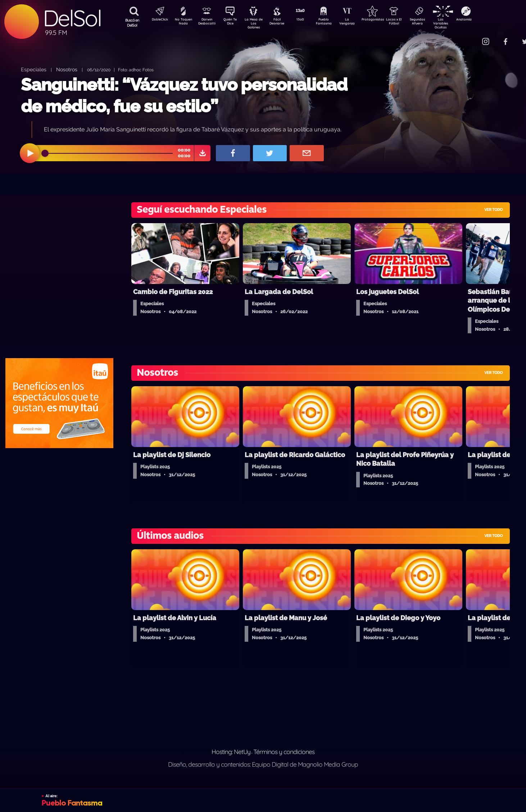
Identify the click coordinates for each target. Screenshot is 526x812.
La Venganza (359, 23)
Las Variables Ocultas (460, 23)
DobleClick (157, 20)
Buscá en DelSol (132, 23)
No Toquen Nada (182, 23)
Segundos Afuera (434, 23)
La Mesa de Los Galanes (258, 23)
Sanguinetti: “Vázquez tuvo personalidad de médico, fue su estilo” (184, 95)
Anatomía (485, 20)
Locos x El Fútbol (409, 23)
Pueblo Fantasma (334, 23)
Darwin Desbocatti (208, 23)
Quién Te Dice (233, 23)
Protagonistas (384, 20)
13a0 (308, 20)
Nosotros (67, 69)
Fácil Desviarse (283, 23)
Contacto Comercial (471, 37)
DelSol (72, 18)
